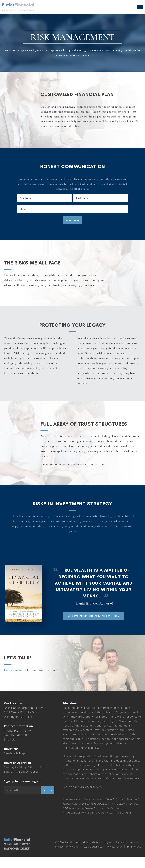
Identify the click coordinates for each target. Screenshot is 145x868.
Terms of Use (133, 858)
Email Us (9, 751)
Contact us (11, 681)
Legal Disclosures (89, 858)
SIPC (71, 858)
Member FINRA (58, 858)
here (91, 798)
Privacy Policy (113, 858)
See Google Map (14, 764)
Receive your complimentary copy (93, 625)
